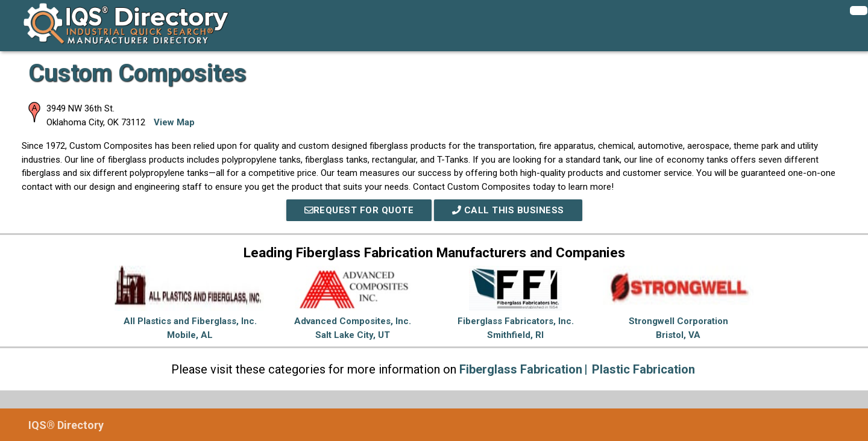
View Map (174, 122)
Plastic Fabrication (643, 369)
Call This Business (508, 210)
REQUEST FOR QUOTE (359, 210)
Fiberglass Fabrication (521, 369)
